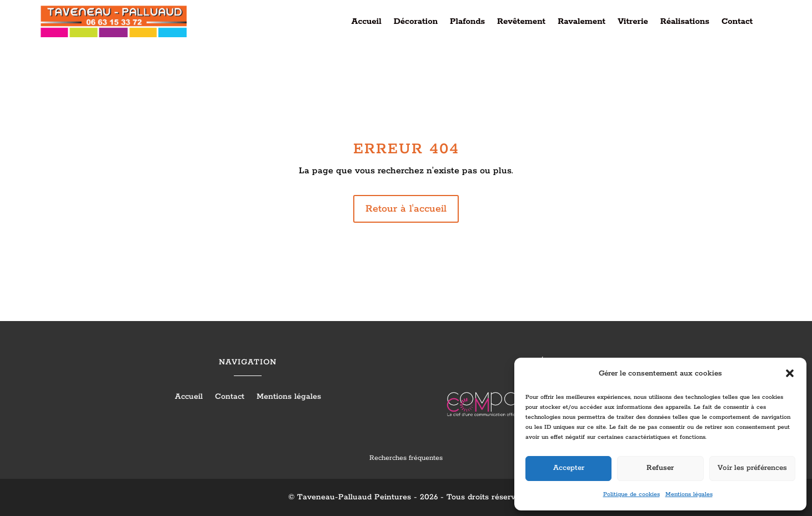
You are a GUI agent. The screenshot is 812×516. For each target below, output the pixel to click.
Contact (737, 22)
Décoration (416, 22)
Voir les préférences (752, 468)
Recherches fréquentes (406, 458)
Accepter (569, 468)
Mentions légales (689, 494)
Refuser (660, 468)
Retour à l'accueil (406, 209)
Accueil (367, 22)
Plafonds (467, 22)
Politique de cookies (631, 494)
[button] (790, 373)
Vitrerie (633, 22)
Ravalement (582, 22)
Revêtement (521, 22)
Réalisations (685, 22)
